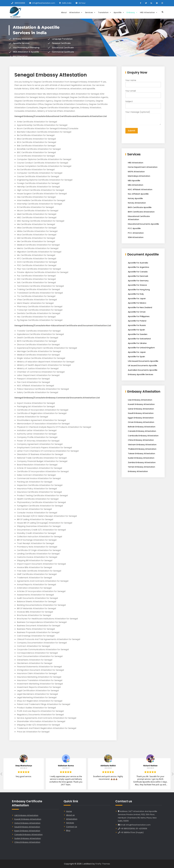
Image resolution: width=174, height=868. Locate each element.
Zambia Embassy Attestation (142, 462)
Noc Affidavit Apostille (138, 194)
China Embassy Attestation (141, 440)
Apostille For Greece (137, 285)
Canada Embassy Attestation (142, 431)
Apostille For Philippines (139, 316)
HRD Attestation (149, 12)
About (64, 12)
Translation (105, 12)
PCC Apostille (134, 228)
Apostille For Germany (138, 281)
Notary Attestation (137, 203)
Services (90, 12)
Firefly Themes (103, 864)
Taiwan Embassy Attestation (141, 453)
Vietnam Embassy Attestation (142, 445)
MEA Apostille (134, 180)
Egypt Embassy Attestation (141, 418)
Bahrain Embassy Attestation (142, 427)
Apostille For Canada (138, 272)
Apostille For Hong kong (139, 290)
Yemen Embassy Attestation (141, 467)
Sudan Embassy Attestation (141, 458)
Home (69, 811)
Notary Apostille (135, 198)
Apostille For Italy (136, 294)
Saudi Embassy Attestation (141, 413)
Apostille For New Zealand (140, 307)
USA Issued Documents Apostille (143, 361)
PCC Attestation (136, 233)
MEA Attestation (136, 185)
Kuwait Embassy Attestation (141, 404)
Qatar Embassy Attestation (141, 409)
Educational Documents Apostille (143, 224)
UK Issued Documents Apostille (142, 365)
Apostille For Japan (137, 298)
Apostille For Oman (137, 312)
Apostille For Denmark (138, 276)
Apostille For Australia (138, 263)
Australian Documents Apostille (143, 370)
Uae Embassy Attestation (140, 400)
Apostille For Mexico (137, 303)
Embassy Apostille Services (141, 374)
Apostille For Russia (137, 325)
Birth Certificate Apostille (140, 207)
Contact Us (72, 827)
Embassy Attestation (138, 471)
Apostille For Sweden (138, 334)
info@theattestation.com (44, 3)
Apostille (119, 12)
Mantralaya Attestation (139, 176)
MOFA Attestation (136, 172)
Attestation (76, 12)
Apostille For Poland (137, 321)
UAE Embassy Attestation (26, 815)
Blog (68, 830)
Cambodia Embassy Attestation (143, 436)
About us (70, 815)
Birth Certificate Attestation (141, 212)
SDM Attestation (136, 237)
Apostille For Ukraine (137, 343)
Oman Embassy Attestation (141, 422)
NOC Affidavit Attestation (140, 189)
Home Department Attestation (143, 167)
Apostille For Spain (136, 330)
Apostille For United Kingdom (141, 348)
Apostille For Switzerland (139, 339)
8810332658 (20, 3)
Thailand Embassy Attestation (142, 449)
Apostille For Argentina (138, 267)
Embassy (132, 12)
